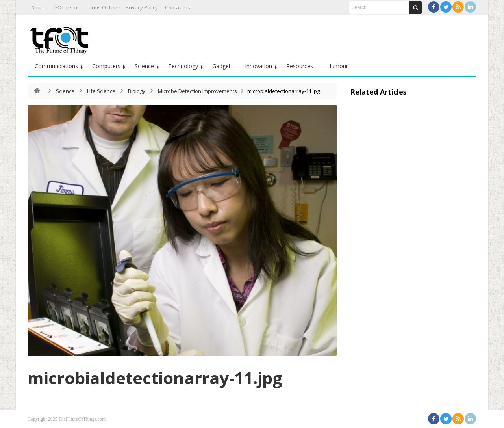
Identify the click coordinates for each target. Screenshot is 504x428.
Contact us (178, 7)
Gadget (221, 66)
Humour (338, 66)
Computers (106, 66)
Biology (137, 91)
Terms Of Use (102, 7)
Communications (56, 66)
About (38, 7)
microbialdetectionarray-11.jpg (155, 378)
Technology (183, 66)
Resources (300, 66)
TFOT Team (66, 7)
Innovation (258, 66)
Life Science (101, 91)
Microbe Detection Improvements (197, 91)
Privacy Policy (142, 7)
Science (144, 66)
